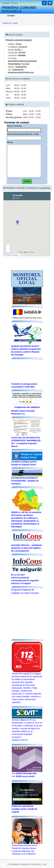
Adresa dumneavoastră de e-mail (23, 134)
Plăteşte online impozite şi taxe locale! (27, 318)
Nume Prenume (14, 126)
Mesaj (10, 142)
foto (22, 300)
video (32, 300)
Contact (15, 23)
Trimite (27, 181)
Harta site (8, 23)
